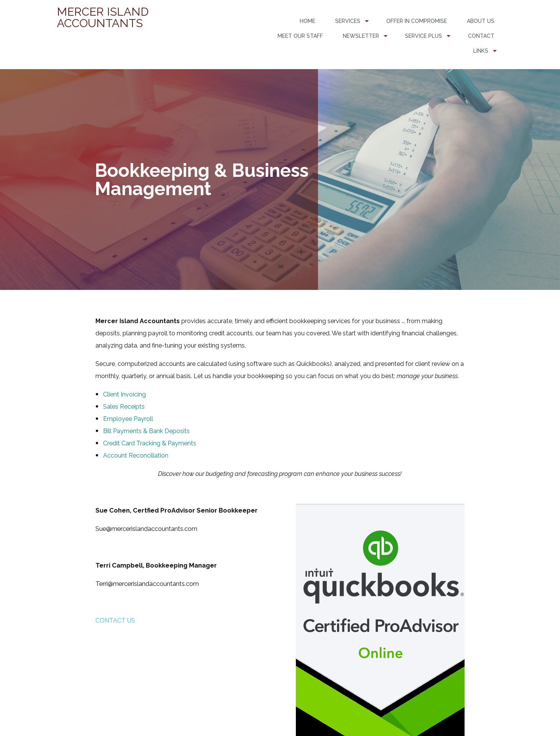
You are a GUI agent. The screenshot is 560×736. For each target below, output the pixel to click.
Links (481, 51)
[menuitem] (307, 21)
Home (307, 21)
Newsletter (361, 36)
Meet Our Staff (300, 36)
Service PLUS (424, 36)
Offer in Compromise (417, 21)
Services (348, 21)
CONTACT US (115, 620)
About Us (481, 21)
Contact (481, 36)
